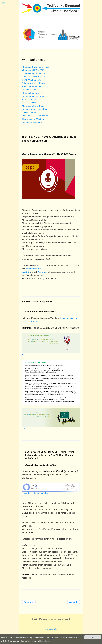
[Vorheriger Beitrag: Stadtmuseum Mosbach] (29, 602)
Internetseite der (33, 269)
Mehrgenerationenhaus (33, 106)
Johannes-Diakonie (31, 90)
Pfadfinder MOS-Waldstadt (35, 116)
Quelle (24, 355)
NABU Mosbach (29, 113)
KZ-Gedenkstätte (30, 99)
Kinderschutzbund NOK (33, 93)
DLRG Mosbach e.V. (31, 80)
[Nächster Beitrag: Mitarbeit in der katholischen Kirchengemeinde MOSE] (74, 602)
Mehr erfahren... (45, 641)
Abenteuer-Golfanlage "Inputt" (36, 67)
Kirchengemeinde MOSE (33, 96)
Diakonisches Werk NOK (33, 77)
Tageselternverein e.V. (32, 122)
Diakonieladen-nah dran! (34, 73)
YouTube (42, 272)
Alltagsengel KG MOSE (33, 70)
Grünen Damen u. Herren (34, 83)
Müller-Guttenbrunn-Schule (35, 109)
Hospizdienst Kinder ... (33, 86)
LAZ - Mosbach (29, 103)
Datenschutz (51, 629)
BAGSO (25, 272)
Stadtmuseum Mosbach (33, 119)
